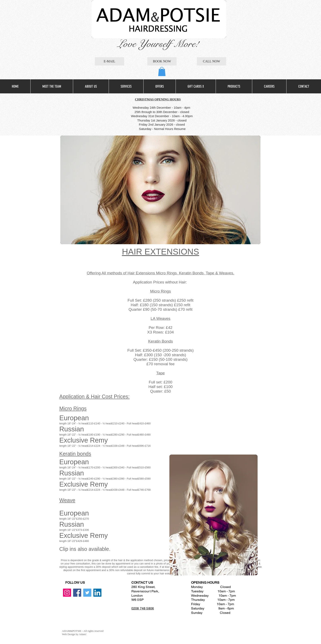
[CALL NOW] (212, 61)
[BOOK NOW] (162, 61)
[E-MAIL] (109, 61)
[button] (162, 71)
